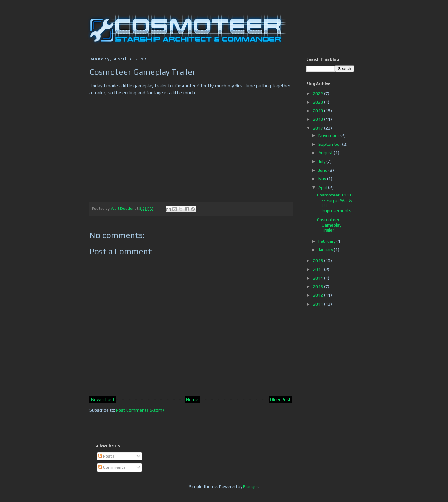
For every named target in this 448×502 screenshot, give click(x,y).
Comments (112, 467)
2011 (318, 304)
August (326, 153)
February (327, 241)
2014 (318, 278)
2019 (318, 111)
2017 (318, 128)
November (329, 135)
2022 (318, 93)
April (323, 187)
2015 (318, 269)
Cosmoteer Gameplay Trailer (329, 225)
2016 (318, 261)
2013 (318, 286)
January (326, 250)
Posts (106, 456)
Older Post (280, 399)
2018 (318, 119)
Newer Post (103, 399)
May (323, 179)
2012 (318, 295)
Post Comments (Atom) (140, 410)
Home (192, 399)
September (330, 144)
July (322, 161)
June (323, 170)
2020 (318, 102)
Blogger (251, 486)
